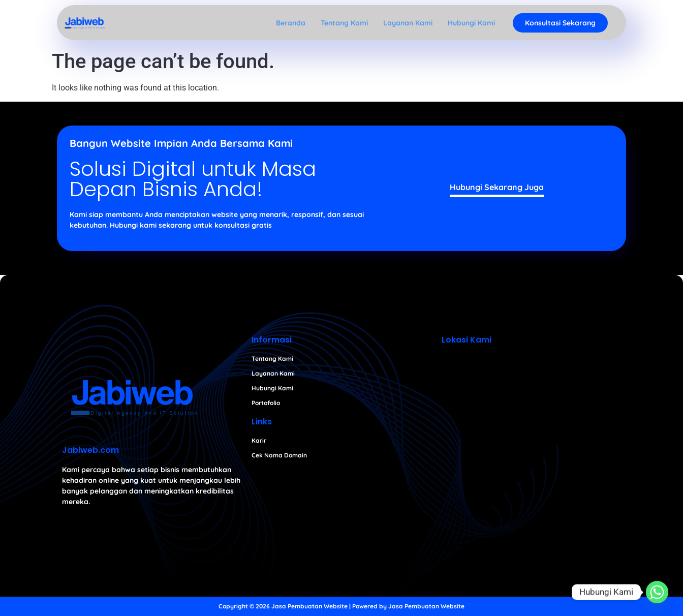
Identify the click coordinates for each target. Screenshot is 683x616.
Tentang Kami (344, 23)
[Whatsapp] (657, 592)
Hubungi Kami (471, 23)
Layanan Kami (408, 23)
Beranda (291, 23)
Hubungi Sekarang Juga (497, 187)
